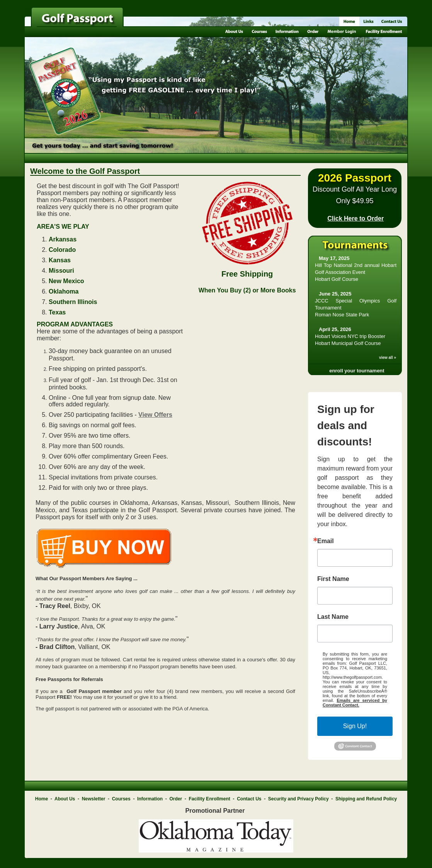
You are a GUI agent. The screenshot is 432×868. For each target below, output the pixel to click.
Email (326, 541)
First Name (333, 579)
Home (42, 799)
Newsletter (94, 799)
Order (176, 799)
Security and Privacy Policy (298, 799)
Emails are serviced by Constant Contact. (355, 703)
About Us (65, 799)
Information (150, 799)
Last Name (333, 617)
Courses (121, 799)
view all (386, 358)
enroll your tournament (357, 371)
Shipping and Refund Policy (366, 799)
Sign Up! (355, 726)
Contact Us (249, 799)
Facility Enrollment (209, 799)
